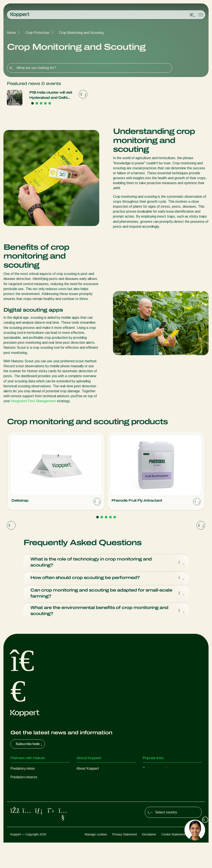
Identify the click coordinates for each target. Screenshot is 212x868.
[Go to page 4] (45, 103)
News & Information (91, 779)
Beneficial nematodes (27, 797)
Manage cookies (96, 860)
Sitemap (196, 860)
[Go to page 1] (32, 103)
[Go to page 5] (50, 103)
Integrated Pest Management (33, 401)
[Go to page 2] (37, 103)
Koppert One (152, 779)
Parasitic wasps (22, 788)
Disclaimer (149, 860)
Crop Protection (37, 33)
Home (11, 33)
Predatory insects (24, 779)
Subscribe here (29, 746)
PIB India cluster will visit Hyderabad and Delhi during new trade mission (52, 95)
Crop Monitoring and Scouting (81, 33)
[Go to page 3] (41, 103)
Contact (83, 797)
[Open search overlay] (192, 15)
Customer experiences (159, 771)
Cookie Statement (173, 860)
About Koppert (88, 771)
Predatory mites (23, 771)
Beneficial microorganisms (30, 805)
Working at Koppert (91, 788)
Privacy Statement (125, 860)
